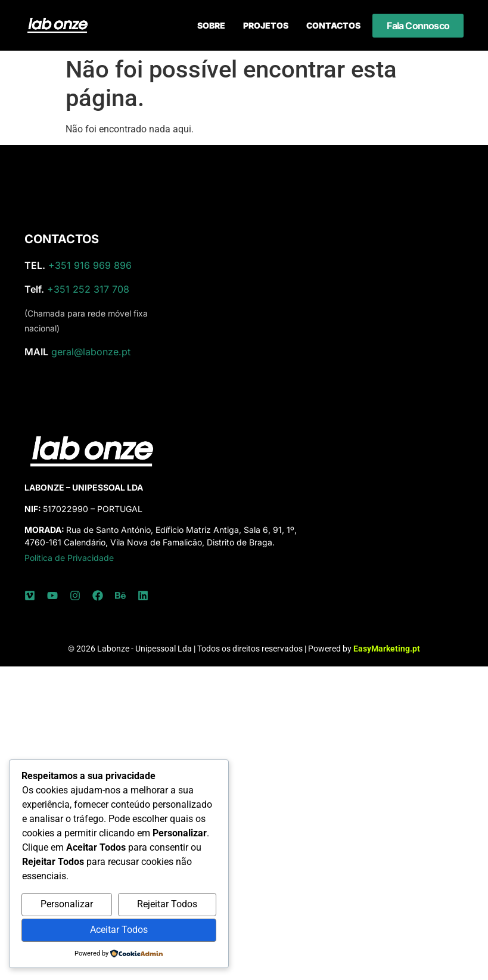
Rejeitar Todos (167, 904)
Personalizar (67, 904)
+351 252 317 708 (88, 289)
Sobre (211, 25)
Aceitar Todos (119, 930)
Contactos (333, 25)
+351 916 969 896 (90, 265)
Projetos (266, 25)
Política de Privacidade (69, 558)
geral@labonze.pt (91, 352)
